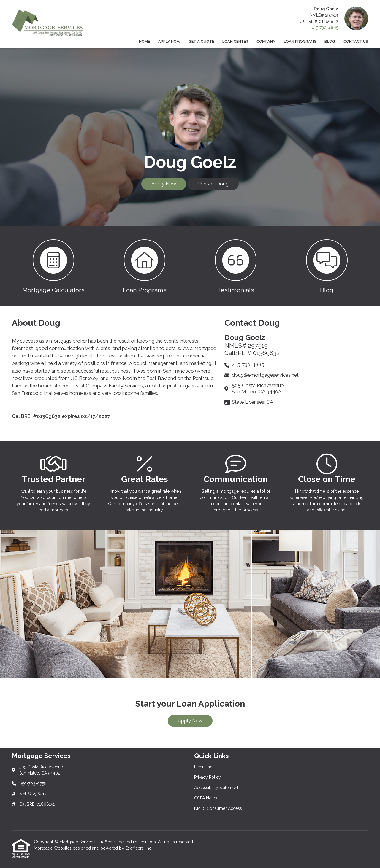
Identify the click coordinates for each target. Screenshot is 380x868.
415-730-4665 (325, 28)
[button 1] (53, 266)
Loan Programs (300, 41)
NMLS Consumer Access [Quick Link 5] (218, 808)
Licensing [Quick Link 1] (203, 767)
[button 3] (236, 266)
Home (144, 41)
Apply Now (169, 41)
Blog (330, 41)
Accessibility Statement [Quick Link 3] (216, 788)
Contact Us (356, 41)
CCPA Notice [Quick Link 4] (206, 798)
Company (266, 41)
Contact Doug (213, 184)
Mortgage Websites (53, 848)
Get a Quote (201, 41)
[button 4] (327, 266)
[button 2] (144, 266)
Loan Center (235, 41)
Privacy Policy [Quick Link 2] (208, 777)
